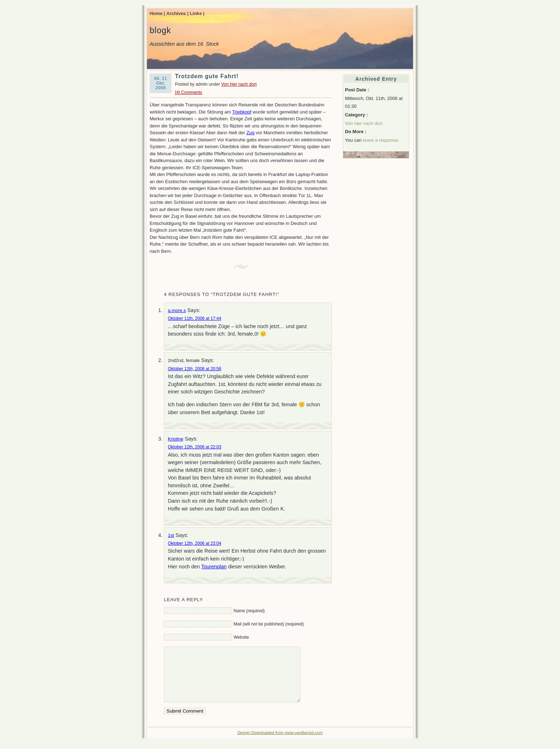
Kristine (176, 439)
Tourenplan (214, 567)
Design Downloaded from (261, 743)
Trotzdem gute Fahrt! (207, 76)
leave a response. (381, 140)
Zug (250, 133)
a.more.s (177, 310)
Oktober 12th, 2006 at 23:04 (194, 543)
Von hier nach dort (239, 84)
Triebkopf (242, 112)
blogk (160, 30)
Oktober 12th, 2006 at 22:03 (194, 447)
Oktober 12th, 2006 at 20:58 (194, 369)
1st (171, 535)
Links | (197, 13)
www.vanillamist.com (304, 743)
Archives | (177, 13)
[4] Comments (189, 92)
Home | (157, 13)
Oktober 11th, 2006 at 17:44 (194, 318)
